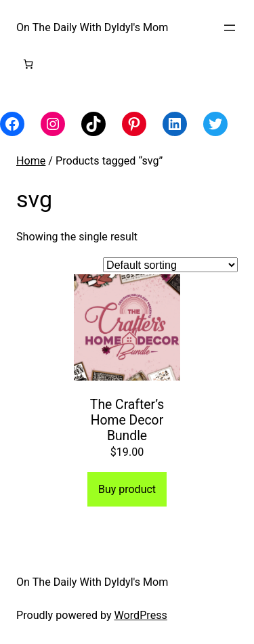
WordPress (141, 615)
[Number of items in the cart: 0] (28, 64)
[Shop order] (170, 265)
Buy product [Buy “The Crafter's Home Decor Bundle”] (127, 489)
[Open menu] (230, 28)
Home (31, 161)
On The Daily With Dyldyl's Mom (92, 27)
